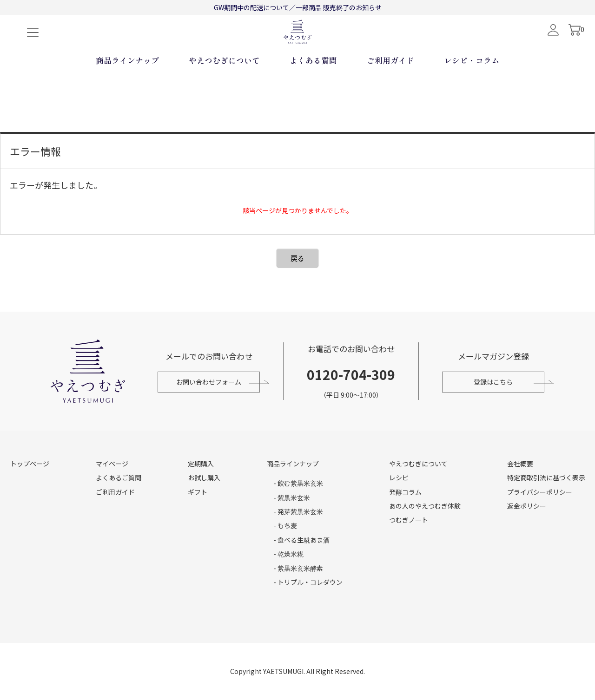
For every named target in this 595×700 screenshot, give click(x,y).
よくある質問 (313, 91)
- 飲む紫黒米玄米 (298, 483)
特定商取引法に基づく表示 (546, 478)
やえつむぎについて (224, 91)
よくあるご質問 (119, 478)
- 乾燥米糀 (288, 554)
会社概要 (520, 464)
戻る (297, 258)
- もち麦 (285, 525)
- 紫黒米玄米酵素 (298, 568)
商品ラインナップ (127, 91)
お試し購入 (204, 478)
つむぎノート (409, 520)
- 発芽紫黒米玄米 (298, 511)
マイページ (112, 464)
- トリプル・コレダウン (308, 582)
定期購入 (201, 464)
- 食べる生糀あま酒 (301, 540)
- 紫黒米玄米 (292, 497)
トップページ (30, 464)
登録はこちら (496, 382)
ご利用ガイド (390, 91)
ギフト (198, 492)
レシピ (399, 478)
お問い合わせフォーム (206, 382)
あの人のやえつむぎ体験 (425, 506)
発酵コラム (405, 492)
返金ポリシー (527, 506)
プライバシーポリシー (540, 492)
